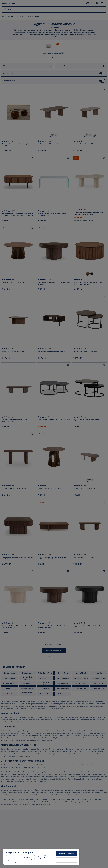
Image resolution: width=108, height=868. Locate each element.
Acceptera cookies (67, 854)
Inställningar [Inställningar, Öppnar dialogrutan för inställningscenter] (67, 860)
